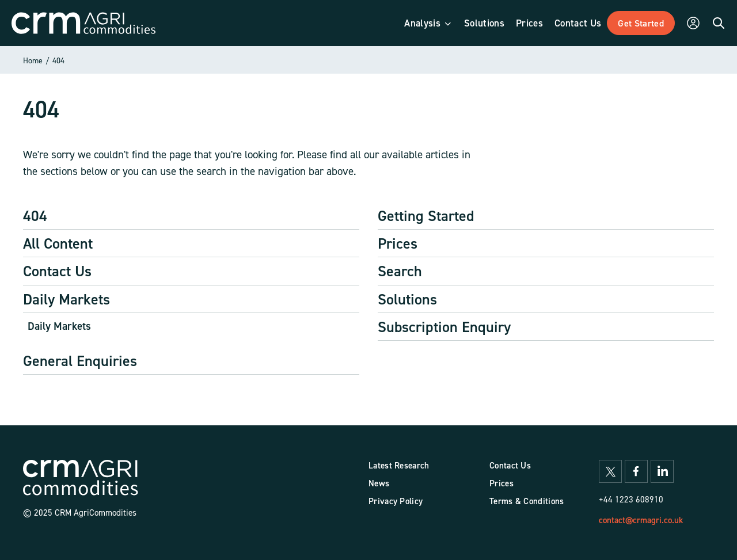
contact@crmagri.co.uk (641, 520)
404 (58, 60)
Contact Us (57, 271)
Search (400, 271)
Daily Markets (67, 299)
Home (33, 60)
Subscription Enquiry (444, 327)
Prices (398, 243)
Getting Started (426, 216)
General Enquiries (80, 361)
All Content (58, 243)
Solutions (407, 299)
